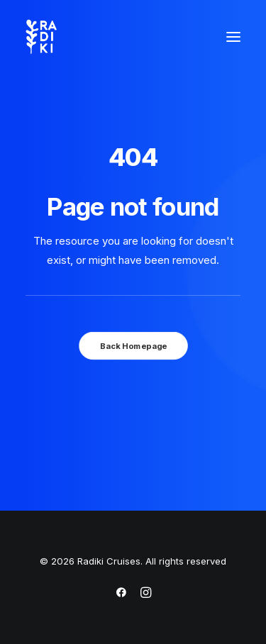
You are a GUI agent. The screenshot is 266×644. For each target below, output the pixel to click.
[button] (233, 37)
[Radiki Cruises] (41, 37)
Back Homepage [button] (133, 345)
